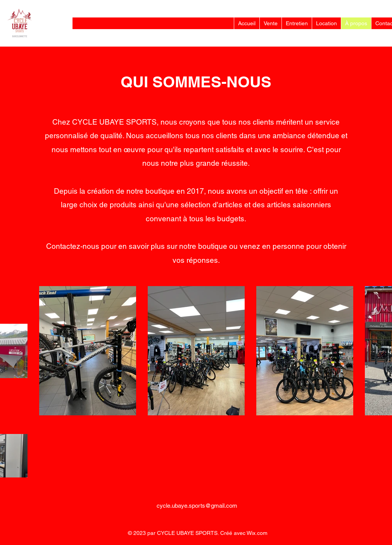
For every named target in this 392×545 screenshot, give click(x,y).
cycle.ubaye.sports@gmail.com (197, 506)
